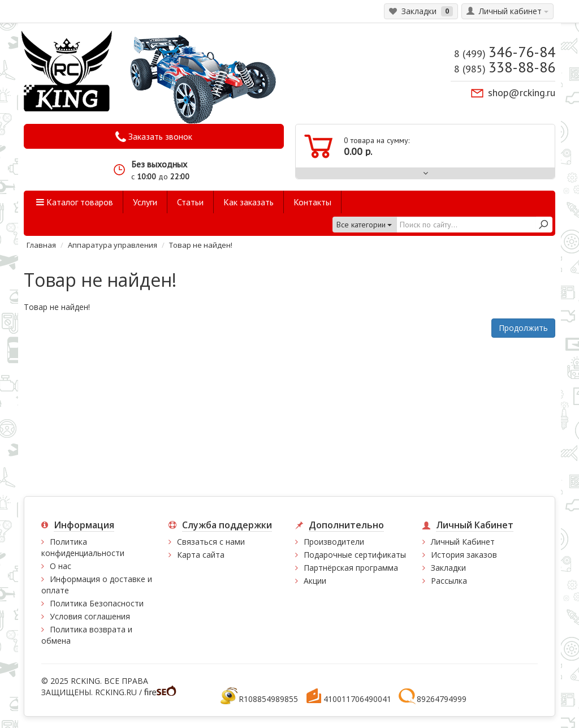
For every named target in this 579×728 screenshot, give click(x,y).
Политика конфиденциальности (83, 547)
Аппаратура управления (113, 245)
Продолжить (523, 328)
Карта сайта (201, 555)
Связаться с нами (211, 542)
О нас (61, 566)
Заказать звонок (154, 137)
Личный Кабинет (463, 542)
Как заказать (249, 202)
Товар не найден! (201, 245)
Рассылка (449, 581)
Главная (41, 245)
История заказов (464, 555)
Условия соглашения (90, 616)
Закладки (448, 568)
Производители (334, 542)
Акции (315, 581)
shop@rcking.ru (522, 92)
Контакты (312, 202)
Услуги (145, 202)
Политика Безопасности (97, 603)
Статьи (190, 202)
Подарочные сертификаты (355, 555)
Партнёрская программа (351, 568)
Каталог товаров (75, 202)
